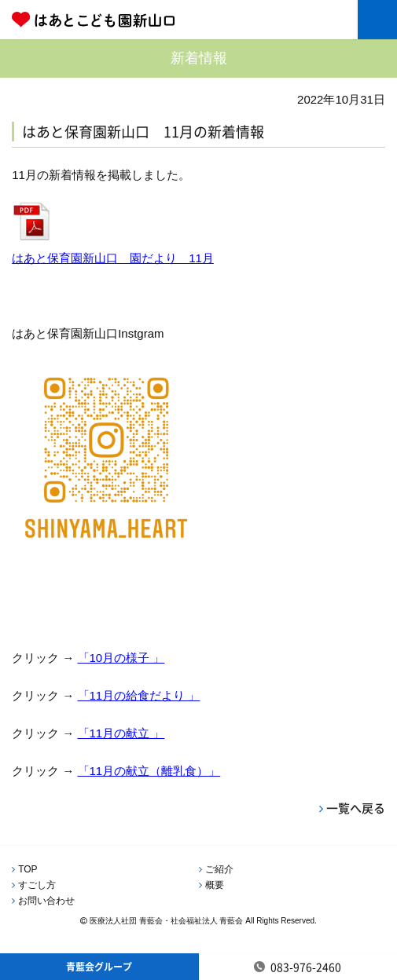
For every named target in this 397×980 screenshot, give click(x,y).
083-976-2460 (306, 967)
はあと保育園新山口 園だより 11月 (113, 258)
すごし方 (37, 885)
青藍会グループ (99, 967)
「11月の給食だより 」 (139, 695)
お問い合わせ (46, 901)
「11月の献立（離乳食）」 (149, 771)
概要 (215, 885)
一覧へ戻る (356, 808)
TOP (28, 869)
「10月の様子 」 (121, 658)
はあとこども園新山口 (138, 20)
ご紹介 (219, 869)
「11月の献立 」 (121, 733)
